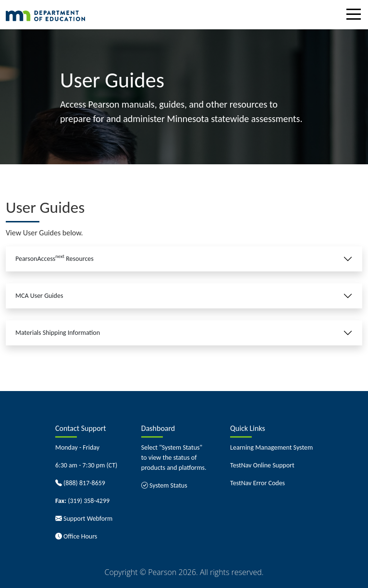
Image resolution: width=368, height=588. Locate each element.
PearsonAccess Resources (55, 258)
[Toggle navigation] (356, 16)
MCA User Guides (39, 296)
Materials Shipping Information (58, 333)
